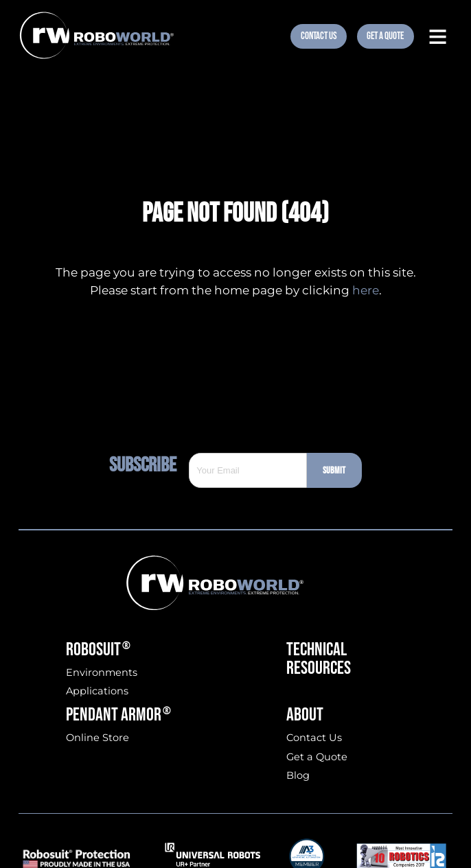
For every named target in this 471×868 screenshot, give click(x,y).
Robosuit (98, 649)
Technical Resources (319, 659)
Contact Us (319, 36)
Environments (102, 673)
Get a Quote (317, 757)
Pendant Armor (118, 715)
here (366, 290)
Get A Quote (385, 36)
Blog (298, 776)
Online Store (97, 738)
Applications (97, 691)
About (305, 715)
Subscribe (149, 465)
